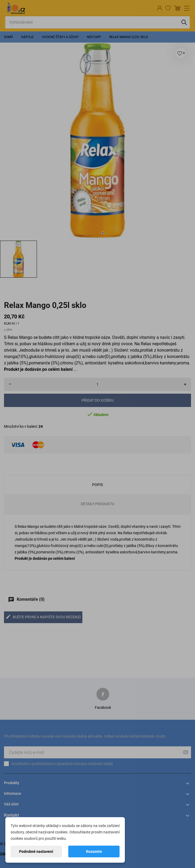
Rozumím (94, 851)
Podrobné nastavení (36, 851)
